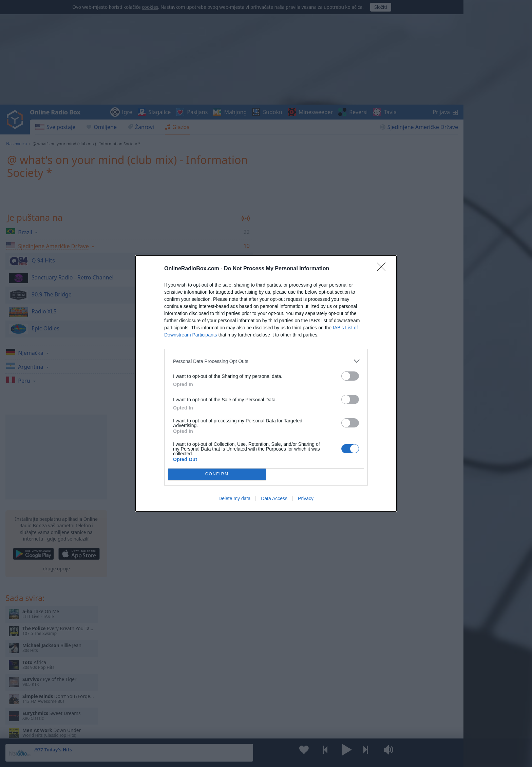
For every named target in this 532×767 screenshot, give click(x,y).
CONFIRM (217, 474)
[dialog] (266, 383)
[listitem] (266, 361)
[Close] (383, 269)
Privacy (306, 498)
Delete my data (234, 498)
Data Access (274, 498)
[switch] (350, 376)
